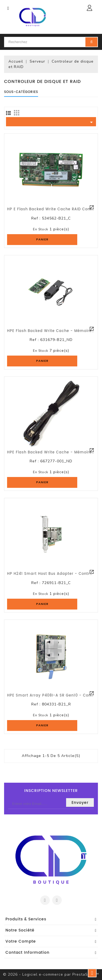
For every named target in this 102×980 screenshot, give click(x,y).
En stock (41, 229)
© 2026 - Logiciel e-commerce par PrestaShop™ (51, 974)
